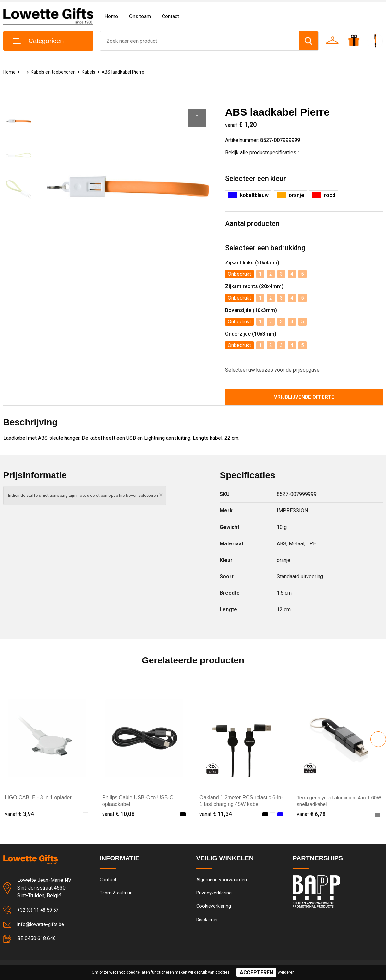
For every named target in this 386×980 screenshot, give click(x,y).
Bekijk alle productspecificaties (262, 152)
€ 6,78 (311, 815)
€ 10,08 (118, 815)
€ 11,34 (216, 815)
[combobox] (199, 41)
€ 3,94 (19, 815)
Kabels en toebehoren (55, 72)
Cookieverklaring (214, 908)
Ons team (140, 16)
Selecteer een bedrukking (265, 248)
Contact (170, 16)
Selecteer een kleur (256, 179)
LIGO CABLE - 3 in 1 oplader (38, 798)
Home (111, 16)
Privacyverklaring (214, 894)
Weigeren (286, 972)
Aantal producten (253, 224)
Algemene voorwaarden (222, 881)
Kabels (91, 72)
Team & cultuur (116, 894)
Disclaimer (207, 922)
